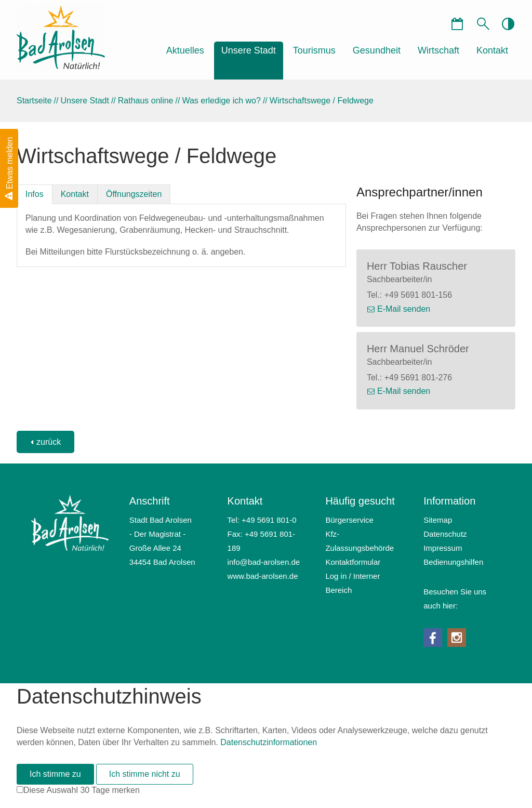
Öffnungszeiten (134, 194)
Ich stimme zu (55, 774)
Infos (35, 194)
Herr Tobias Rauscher (417, 266)
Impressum (443, 548)
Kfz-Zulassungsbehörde (360, 541)
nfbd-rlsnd (264, 562)
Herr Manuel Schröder (418, 349)
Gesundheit (377, 50)
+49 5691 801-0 (269, 520)
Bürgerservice (349, 520)
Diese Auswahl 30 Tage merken (82, 790)
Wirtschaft (438, 50)
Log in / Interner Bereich (353, 583)
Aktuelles (185, 50)
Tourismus (314, 50)
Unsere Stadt (249, 50)
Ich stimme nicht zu (145, 774)
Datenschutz (445, 534)
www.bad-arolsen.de (263, 576)
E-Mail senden (404, 309)
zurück (49, 442)
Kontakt (492, 50)
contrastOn (508, 23)
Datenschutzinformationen (269, 742)
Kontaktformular (353, 562)
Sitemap (438, 520)
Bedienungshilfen (453, 562)
